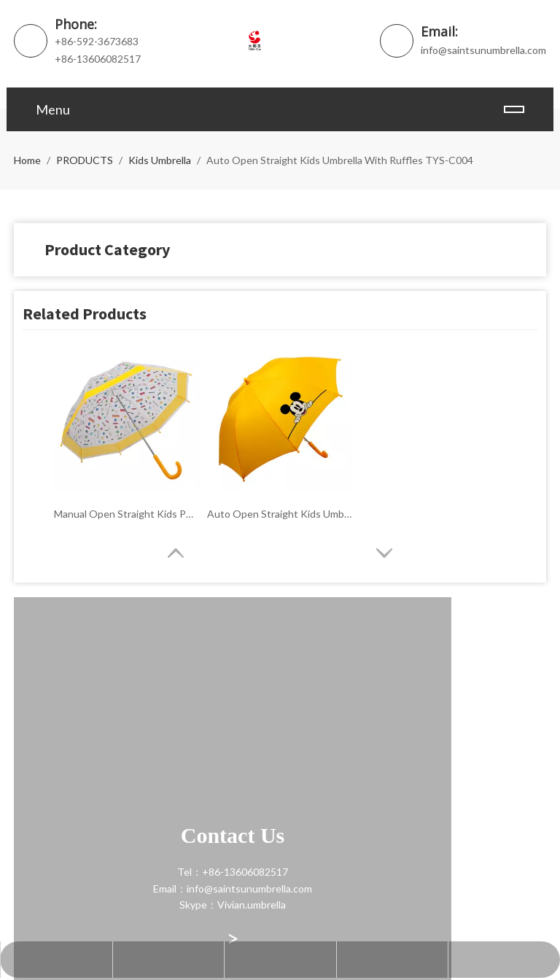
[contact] (26, 611)
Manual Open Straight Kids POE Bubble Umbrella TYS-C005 (127, 514)
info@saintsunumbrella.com (483, 50)
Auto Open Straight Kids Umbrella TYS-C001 (280, 514)
